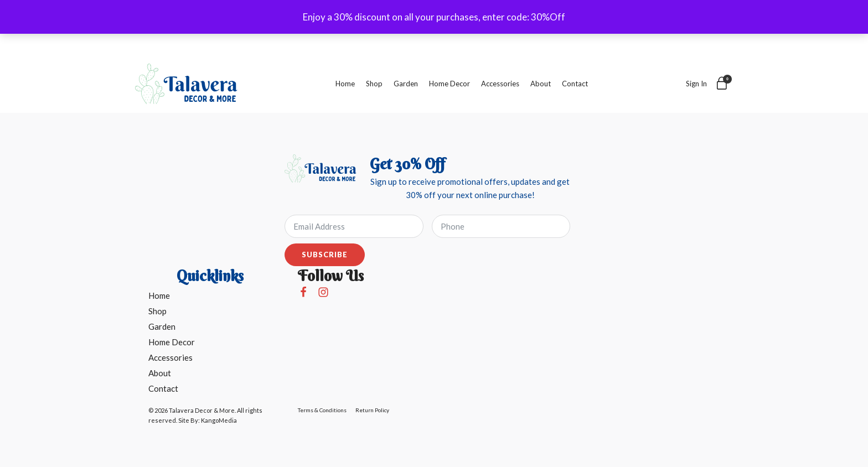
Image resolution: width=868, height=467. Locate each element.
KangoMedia (219, 420)
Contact (575, 84)
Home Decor (449, 84)
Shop (374, 84)
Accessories (500, 84)
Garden (406, 84)
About (541, 84)
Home (345, 84)
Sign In (696, 84)
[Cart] (722, 84)
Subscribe (325, 255)
